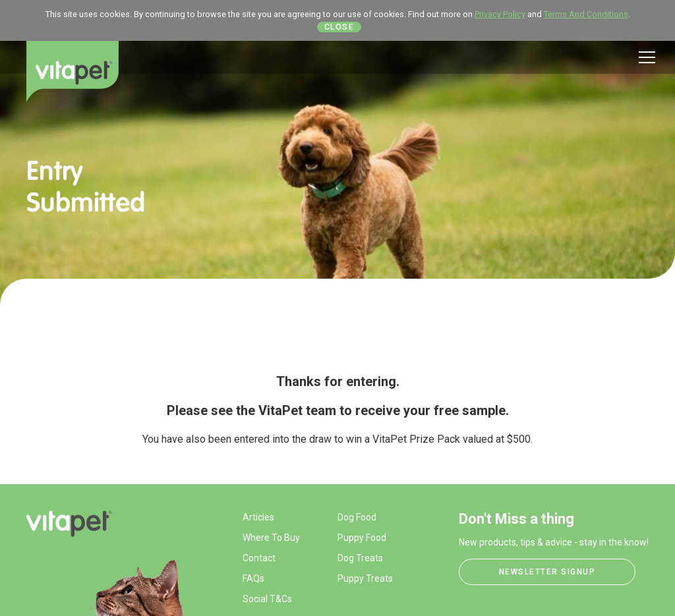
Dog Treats (360, 558)
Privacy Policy (500, 14)
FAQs (253, 578)
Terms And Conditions (586, 14)
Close (339, 27)
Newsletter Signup (547, 572)
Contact (259, 558)
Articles (258, 517)
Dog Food (357, 517)
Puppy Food (362, 538)
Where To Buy (271, 538)
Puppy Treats (365, 578)
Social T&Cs (267, 599)
